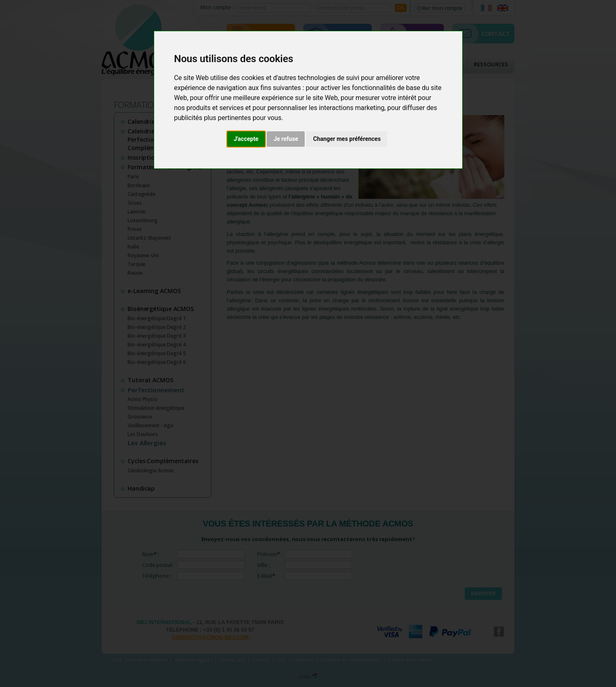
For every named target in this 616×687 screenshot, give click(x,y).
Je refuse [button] (286, 139)
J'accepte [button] (246, 139)
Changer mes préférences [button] (347, 139)
